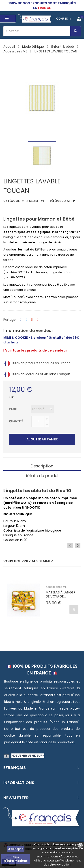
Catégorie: (12, 201)
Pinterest (38, 320)
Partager (21, 320)
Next (78, 546)
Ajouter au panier (42, 439)
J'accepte (16, 849)
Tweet (26, 320)
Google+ (32, 320)
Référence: (58, 201)
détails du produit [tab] (42, 476)
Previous (70, 546)
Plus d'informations (16, 859)
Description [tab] (42, 466)
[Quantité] (38, 421)
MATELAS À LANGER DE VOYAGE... (61, 594)
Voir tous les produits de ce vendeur (35, 350)
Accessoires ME (33, 201)
